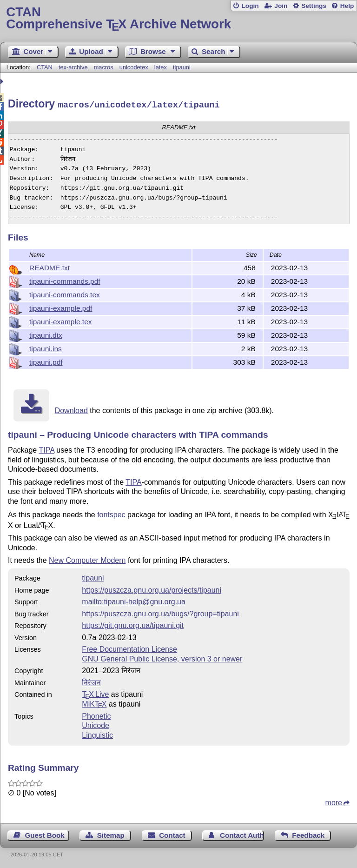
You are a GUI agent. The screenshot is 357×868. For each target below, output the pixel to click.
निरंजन (91, 681)
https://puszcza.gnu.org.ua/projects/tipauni (152, 589)
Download (71, 409)
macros (104, 67)
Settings (314, 6)
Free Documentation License (129, 648)
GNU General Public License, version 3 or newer (162, 658)
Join (281, 6)
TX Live (95, 693)
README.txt (50, 266)
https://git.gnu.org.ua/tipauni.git (133, 624)
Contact (172, 834)
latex (161, 67)
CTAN (45, 67)
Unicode (96, 724)
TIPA (46, 449)
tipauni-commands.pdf (65, 280)
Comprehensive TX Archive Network (178, 18)
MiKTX (94, 703)
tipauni (182, 67)
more (334, 801)
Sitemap (111, 834)
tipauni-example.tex (61, 320)
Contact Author (242, 834)
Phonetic (96, 715)
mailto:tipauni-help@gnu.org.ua (134, 600)
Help (347, 6)
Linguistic (97, 734)
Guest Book (45, 834)
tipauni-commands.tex (65, 293)
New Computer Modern (87, 559)
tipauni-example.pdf (61, 307)
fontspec (111, 513)
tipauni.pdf (46, 361)
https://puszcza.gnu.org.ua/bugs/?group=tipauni (160, 612)
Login (250, 6)
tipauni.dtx (46, 334)
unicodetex (134, 67)
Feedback (308, 834)
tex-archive (73, 67)
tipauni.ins (46, 347)
